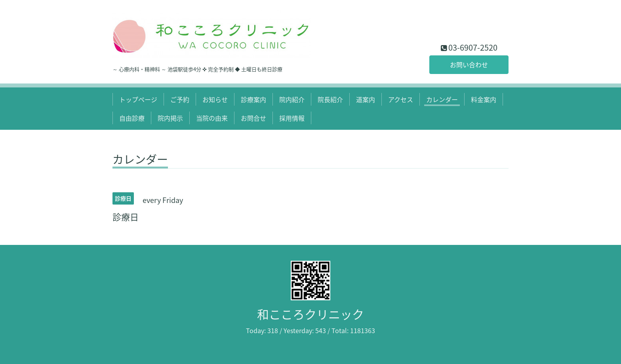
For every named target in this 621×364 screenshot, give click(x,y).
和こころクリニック (310, 314)
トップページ (138, 99)
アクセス (401, 99)
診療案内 (253, 99)
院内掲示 (170, 118)
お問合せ (253, 118)
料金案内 (484, 99)
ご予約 (180, 99)
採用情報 (292, 118)
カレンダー (442, 99)
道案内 (366, 99)
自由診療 (132, 118)
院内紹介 (292, 99)
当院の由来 (212, 118)
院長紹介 (330, 99)
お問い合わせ (469, 64)
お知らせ (215, 99)
